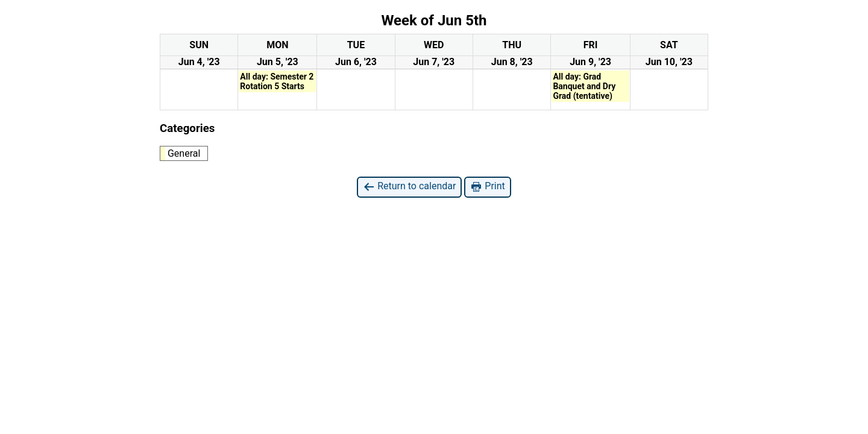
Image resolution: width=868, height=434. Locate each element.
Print (487, 187)
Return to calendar (409, 187)
